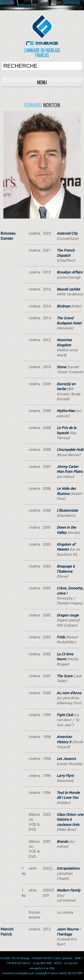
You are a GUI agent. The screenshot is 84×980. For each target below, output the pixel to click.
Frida (61, 637)
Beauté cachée (68, 289)
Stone (61, 367)
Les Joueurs (66, 759)
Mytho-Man (66, 411)
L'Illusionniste (67, 510)
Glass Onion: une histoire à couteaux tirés (70, 819)
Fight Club (65, 715)
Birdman (63, 306)
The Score (65, 676)
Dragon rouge (68, 615)
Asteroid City (67, 233)
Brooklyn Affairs (70, 272)
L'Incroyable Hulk (70, 450)
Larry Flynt (65, 776)
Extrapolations (68, 868)
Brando (62, 841)
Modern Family (69, 890)
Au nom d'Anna (69, 693)
